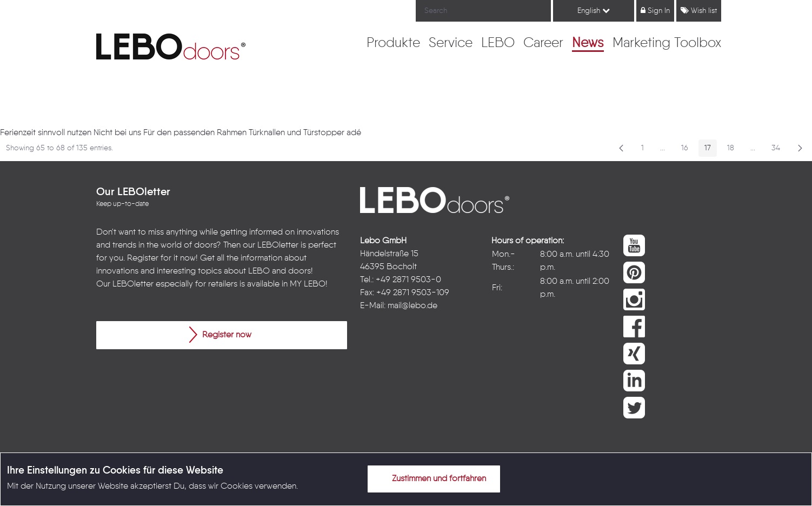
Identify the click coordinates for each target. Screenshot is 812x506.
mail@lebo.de (412, 306)
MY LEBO (308, 284)
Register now (220, 335)
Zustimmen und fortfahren (432, 478)
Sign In (655, 11)
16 (688, 150)
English (594, 11)
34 (779, 150)
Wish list (699, 11)
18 (734, 150)
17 (711, 150)
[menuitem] (393, 44)
